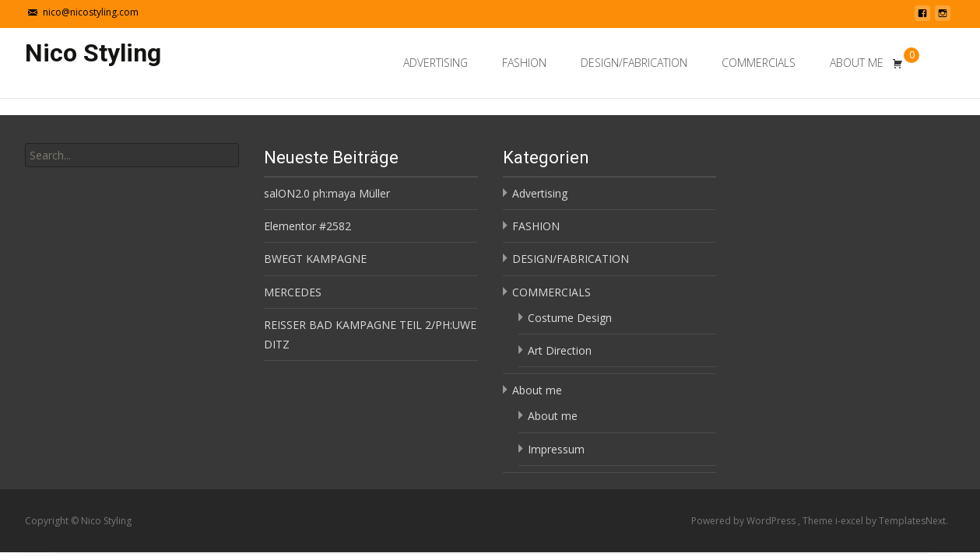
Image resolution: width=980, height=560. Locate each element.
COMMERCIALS (759, 63)
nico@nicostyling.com (91, 12)
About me (857, 63)
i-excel (850, 521)
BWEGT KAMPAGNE (315, 259)
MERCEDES (293, 292)
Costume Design (570, 318)
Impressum (556, 449)
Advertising (436, 63)
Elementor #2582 (307, 226)
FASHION (524, 63)
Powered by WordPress (745, 521)
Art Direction (560, 350)
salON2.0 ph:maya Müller (327, 193)
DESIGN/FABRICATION (634, 63)
